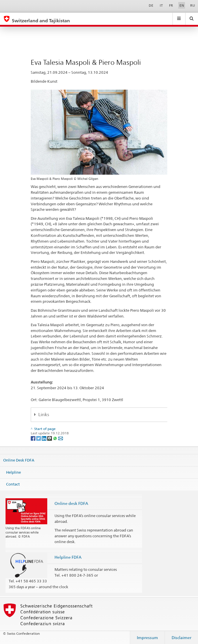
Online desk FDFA (71, 503)
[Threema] (50, 438)
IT (161, 5)
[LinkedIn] (44, 438)
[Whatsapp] (56, 438)
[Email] (61, 438)
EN (182, 5)
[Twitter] (39, 438)
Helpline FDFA (68, 557)
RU (193, 5)
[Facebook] (33, 438)
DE (151, 5)
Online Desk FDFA (19, 460)
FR (171, 5)
